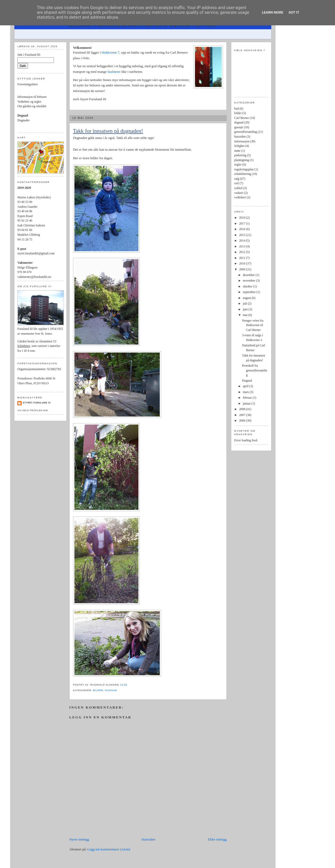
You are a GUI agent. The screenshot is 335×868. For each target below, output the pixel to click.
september (250, 292)
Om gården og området (32, 106)
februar (248, 398)
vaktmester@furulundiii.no (34, 277)
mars (246, 392)
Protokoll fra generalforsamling (255, 370)
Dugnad (247, 381)
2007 (242, 415)
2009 (242, 269)
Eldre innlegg (217, 839)
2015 (242, 235)
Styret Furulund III (37, 403)
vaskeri (239, 193)
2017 (242, 224)
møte (237, 151)
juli (245, 304)
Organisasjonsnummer (31, 369)
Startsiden (148, 839)
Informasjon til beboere (32, 97)
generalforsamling (246, 132)
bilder (98, 690)
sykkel (238, 188)
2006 (242, 421)
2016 (242, 229)
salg (237, 179)
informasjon (242, 141)
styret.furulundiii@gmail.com (36, 253)
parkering (240, 155)
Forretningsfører (28, 84)
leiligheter (24, 346)
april (246, 386)
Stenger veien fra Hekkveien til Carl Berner (253, 325)
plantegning (242, 160)
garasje (239, 127)
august (247, 298)
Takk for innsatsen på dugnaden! (108, 131)
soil (236, 183)
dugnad (111, 690)
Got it (294, 12)
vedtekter (240, 197)
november (249, 281)
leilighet (239, 146)
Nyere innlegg (79, 839)
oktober (248, 287)
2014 (242, 241)
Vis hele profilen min (33, 411)
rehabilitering (243, 174)
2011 (242, 258)
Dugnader (23, 120)
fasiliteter (114, 72)
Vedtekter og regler (29, 102)
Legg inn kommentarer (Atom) (109, 849)
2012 (242, 252)
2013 (242, 247)
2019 (242, 218)
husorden (240, 137)
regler (238, 165)
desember (249, 275)
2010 (242, 264)
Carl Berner (242, 118)
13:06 (123, 685)
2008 (242, 409)
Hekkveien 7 (110, 52)
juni (246, 309)
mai (245, 315)
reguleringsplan (244, 169)
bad (236, 109)
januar (247, 404)
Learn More (273, 12)
